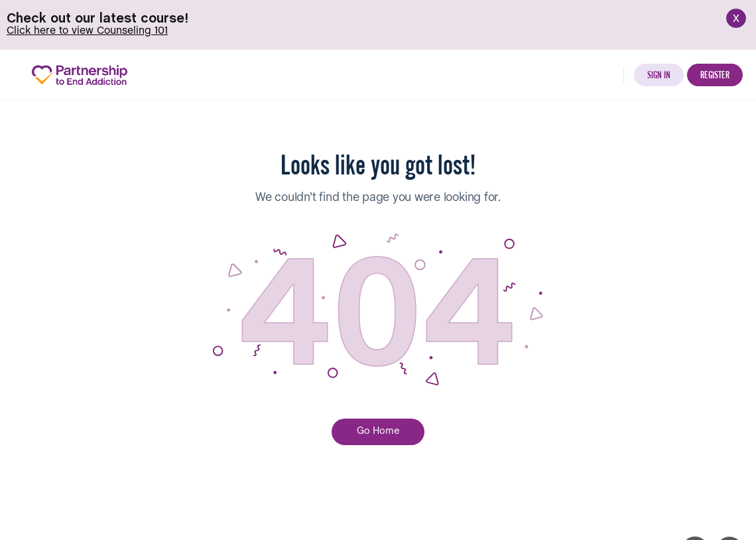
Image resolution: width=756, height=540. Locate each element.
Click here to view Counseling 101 (87, 31)
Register (715, 74)
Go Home (378, 431)
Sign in (659, 74)
